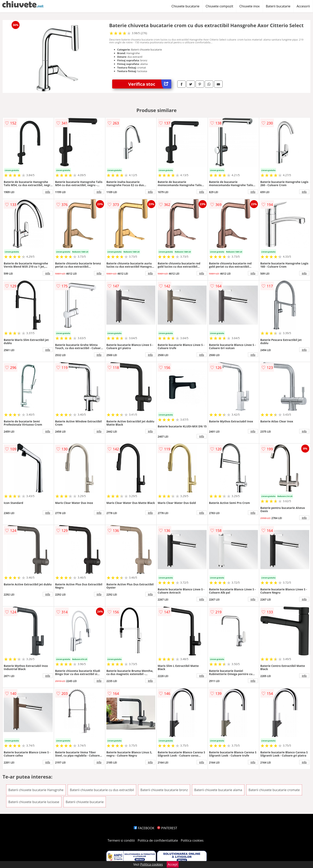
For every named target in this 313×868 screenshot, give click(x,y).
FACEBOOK (144, 828)
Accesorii (303, 6)
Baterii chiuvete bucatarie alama (218, 790)
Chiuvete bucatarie (185, 6)
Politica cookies (192, 840)
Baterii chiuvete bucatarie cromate (274, 790)
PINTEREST (167, 828)
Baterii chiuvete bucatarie (85, 802)
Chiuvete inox (249, 6)
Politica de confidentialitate (158, 840)
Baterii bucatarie (278, 6)
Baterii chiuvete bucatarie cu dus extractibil (102, 790)
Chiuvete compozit (219, 6)
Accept (173, 864)
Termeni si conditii (121, 840)
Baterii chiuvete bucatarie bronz (164, 790)
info (48, 192)
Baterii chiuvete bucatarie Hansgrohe (36, 790)
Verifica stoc (150, 84)
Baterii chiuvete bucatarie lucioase (34, 802)
